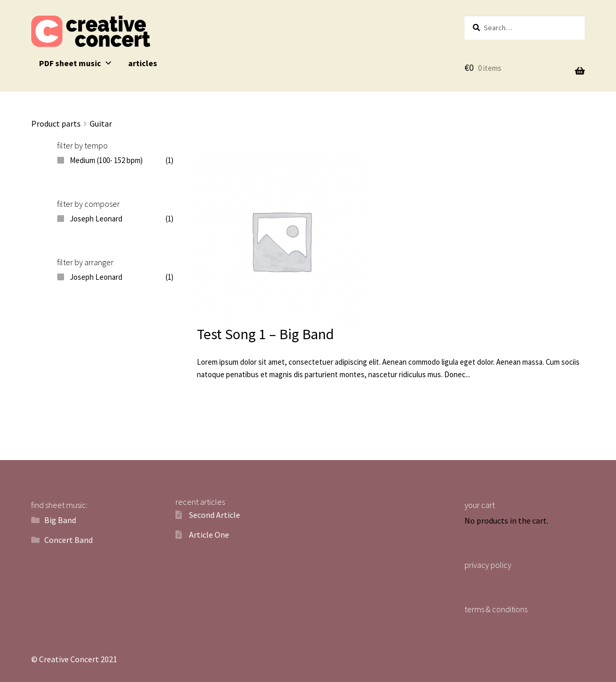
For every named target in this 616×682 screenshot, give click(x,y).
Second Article (215, 515)
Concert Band (68, 540)
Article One (209, 535)
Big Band (60, 520)
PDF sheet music (76, 63)
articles (143, 63)
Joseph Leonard (96, 219)
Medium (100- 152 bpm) (106, 160)
